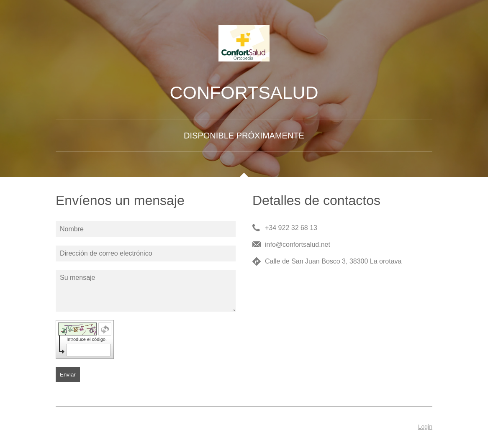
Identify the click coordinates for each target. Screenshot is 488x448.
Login (425, 427)
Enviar (68, 375)
